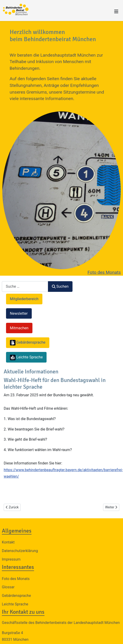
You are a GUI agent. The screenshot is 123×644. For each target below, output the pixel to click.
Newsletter (19, 313)
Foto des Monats (104, 272)
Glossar (8, 587)
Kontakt (8, 542)
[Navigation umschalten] (116, 12)
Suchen (60, 286)
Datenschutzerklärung (20, 551)
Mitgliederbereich (24, 299)
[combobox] (25, 286)
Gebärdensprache (16, 596)
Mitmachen (19, 328)
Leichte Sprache (15, 604)
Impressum (11, 559)
